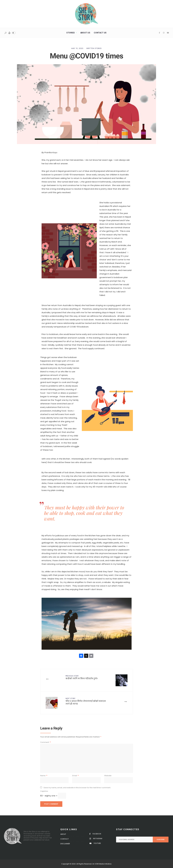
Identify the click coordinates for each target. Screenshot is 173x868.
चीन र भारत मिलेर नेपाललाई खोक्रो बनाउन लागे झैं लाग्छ (86, 701)
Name (44, 776)
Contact (65, 839)
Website (108, 776)
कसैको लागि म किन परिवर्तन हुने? (82, 677)
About (63, 834)
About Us (85, 33)
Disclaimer (65, 844)
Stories (71, 33)
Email (75, 776)
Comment (45, 742)
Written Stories (94, 48)
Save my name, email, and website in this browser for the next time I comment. (77, 788)
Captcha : (44, 791)
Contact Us (100, 33)
